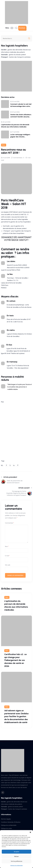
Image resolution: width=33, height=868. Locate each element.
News (4, 145)
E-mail (7, 556)
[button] (30, 832)
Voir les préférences (17, 861)
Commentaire (9, 523)
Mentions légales (6, 819)
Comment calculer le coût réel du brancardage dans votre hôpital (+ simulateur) (21, 106)
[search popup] (16, 28)
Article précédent (9, 477)
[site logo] (16, 13)
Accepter (16, 852)
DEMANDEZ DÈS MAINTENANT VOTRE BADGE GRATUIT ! (16, 239)
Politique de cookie (6, 828)
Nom (7, 546)
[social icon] (3, 792)
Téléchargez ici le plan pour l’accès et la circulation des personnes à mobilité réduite (20, 387)
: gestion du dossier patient (13, 55)
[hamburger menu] (9, 28)
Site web (8, 565)
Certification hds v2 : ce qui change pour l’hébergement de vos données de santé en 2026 (15, 660)
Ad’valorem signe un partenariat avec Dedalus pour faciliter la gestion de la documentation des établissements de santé (16, 716)
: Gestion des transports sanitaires (16, 57)
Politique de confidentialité (16, 865)
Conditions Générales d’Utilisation (11, 822)
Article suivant (25, 488)
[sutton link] (22, 28)
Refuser (17, 856)
